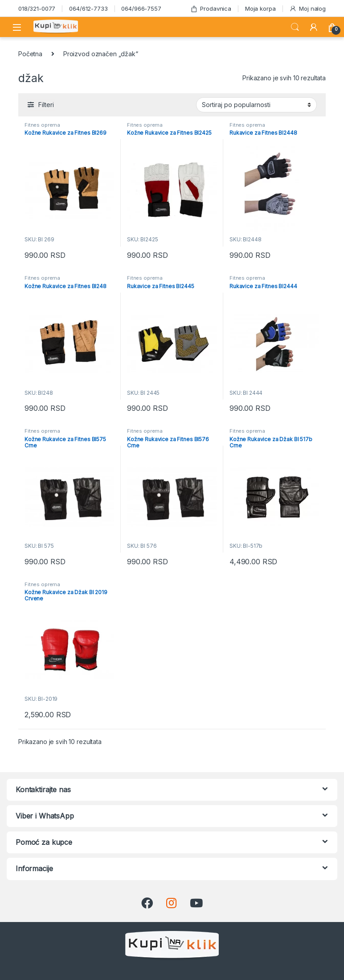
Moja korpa (260, 8)
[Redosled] (256, 105)
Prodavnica (211, 9)
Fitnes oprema (42, 125)
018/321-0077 (37, 8)
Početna (30, 54)
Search (295, 27)
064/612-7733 (88, 8)
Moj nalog (307, 9)
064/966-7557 (141, 8)
